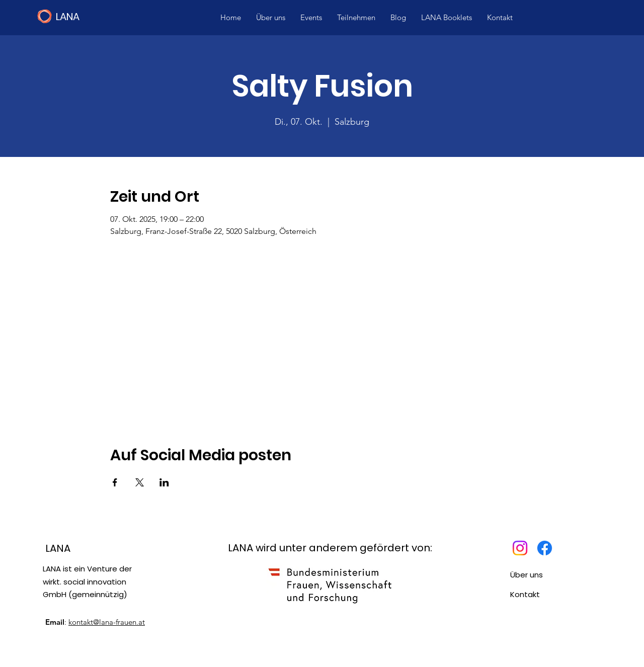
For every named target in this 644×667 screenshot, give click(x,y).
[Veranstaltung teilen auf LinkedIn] (164, 482)
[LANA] (105, 16)
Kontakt (525, 594)
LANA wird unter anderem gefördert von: (330, 548)
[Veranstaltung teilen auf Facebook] (115, 482)
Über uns (527, 575)
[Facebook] (545, 548)
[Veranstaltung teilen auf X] (140, 482)
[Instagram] (520, 548)
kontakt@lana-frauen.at (107, 622)
